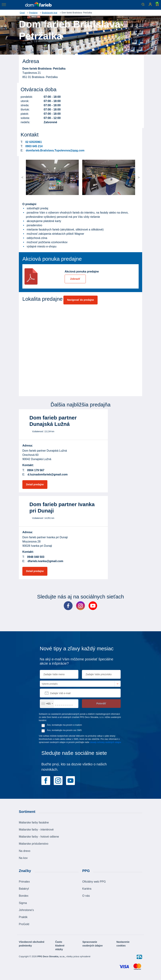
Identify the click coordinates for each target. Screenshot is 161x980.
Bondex (24, 896)
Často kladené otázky (60, 946)
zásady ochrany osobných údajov (105, 742)
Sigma (23, 903)
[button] (33, 177)
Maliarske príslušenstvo (34, 844)
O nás (86, 896)
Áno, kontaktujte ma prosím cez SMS (64, 730)
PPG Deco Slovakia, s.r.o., (52, 956)
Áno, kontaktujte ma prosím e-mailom (64, 725)
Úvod (22, 13)
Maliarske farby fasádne (34, 822)
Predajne (33, 13)
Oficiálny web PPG (94, 882)
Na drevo (25, 851)
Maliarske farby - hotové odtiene (39, 837)
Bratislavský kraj (50, 13)
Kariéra (87, 889)
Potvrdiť (101, 703)
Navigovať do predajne (80, 300)
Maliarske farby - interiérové (36, 830)
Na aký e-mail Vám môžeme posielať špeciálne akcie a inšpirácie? (77, 661)
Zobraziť (75, 279)
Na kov (23, 858)
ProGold (24, 924)
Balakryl (24, 889)
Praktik (23, 917)
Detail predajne (35, 484)
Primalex (24, 882)
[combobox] (47, 704)
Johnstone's (26, 910)
